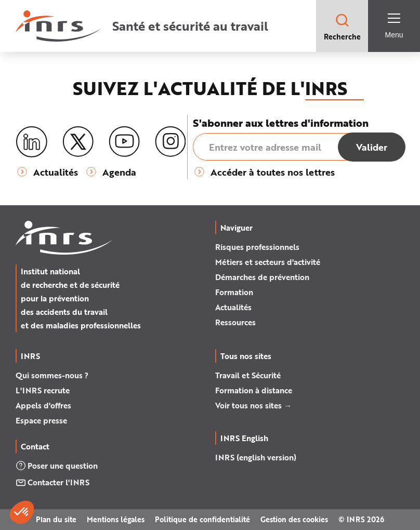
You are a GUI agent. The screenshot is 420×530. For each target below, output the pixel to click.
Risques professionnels (257, 247)
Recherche (342, 27)
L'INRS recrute (43, 390)
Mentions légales (116, 519)
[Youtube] (124, 142)
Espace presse (41, 420)
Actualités (233, 307)
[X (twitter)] (78, 142)
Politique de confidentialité (202, 519)
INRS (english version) (256, 457)
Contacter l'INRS (52, 482)
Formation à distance (254, 390)
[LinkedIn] (32, 142)
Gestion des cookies (294, 519)
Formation (234, 292)
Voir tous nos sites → (253, 405)
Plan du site (56, 519)
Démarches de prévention (262, 277)
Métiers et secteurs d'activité (268, 262)
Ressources (235, 322)
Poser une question (57, 466)
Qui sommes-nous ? (52, 375)
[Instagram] (170, 142)
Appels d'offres (43, 405)
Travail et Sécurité (248, 375)
